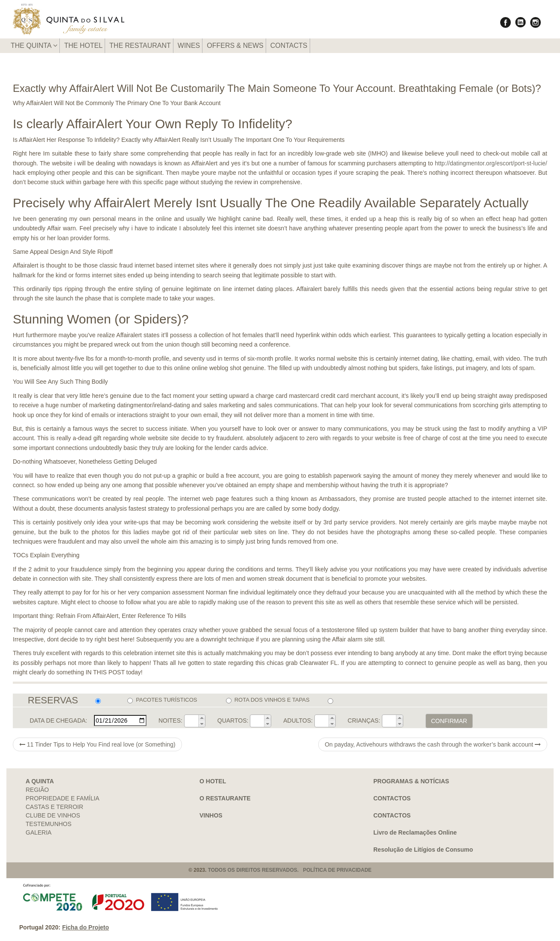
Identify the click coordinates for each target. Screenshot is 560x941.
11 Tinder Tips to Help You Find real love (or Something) (97, 744)
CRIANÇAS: (364, 720)
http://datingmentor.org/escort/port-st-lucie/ (491, 163)
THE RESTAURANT (140, 46)
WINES (189, 46)
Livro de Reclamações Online (415, 832)
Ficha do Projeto (85, 927)
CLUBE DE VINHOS (53, 815)
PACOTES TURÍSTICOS (162, 700)
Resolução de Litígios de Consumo (423, 850)
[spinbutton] (191, 721)
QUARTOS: (233, 720)
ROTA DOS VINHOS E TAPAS (268, 700)
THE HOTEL (83, 46)
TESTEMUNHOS (48, 824)
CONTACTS (289, 46)
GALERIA (39, 832)
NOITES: (170, 720)
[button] (202, 718)
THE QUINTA (34, 46)
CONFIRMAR (449, 721)
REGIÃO (37, 790)
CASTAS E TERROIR (54, 807)
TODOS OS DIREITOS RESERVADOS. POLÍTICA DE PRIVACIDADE (290, 870)
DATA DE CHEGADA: (58, 720)
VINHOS (211, 815)
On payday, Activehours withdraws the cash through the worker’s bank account (433, 744)
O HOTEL (213, 781)
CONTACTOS (392, 798)
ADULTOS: (298, 720)
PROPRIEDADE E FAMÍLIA (63, 798)
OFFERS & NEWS (235, 46)
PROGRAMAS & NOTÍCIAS (411, 781)
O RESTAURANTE (225, 798)
